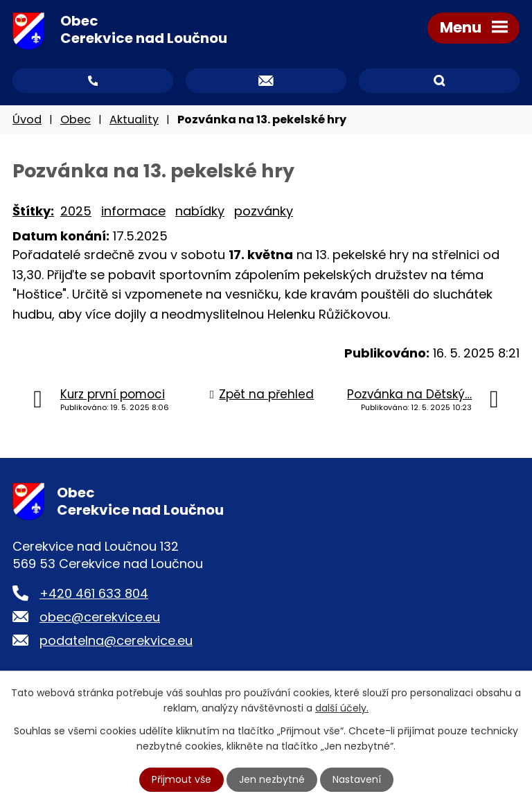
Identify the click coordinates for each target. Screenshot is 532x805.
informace (133, 211)
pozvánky (264, 211)
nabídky (200, 211)
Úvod (27, 120)
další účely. (342, 708)
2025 (76, 211)
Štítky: (33, 211)
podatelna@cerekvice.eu (116, 640)
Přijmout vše (181, 779)
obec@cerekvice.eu (100, 617)
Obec (76, 120)
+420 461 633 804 (94, 593)
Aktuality (134, 120)
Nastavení (357, 779)
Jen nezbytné (272, 779)
